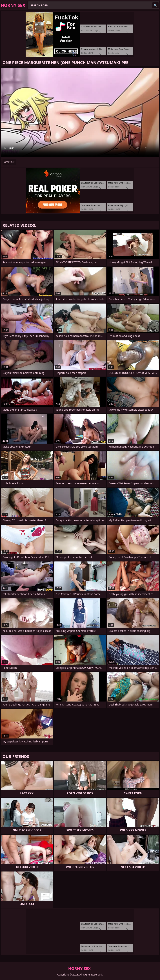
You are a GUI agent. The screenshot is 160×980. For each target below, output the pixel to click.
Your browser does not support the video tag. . (80, 112)
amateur (9, 162)
